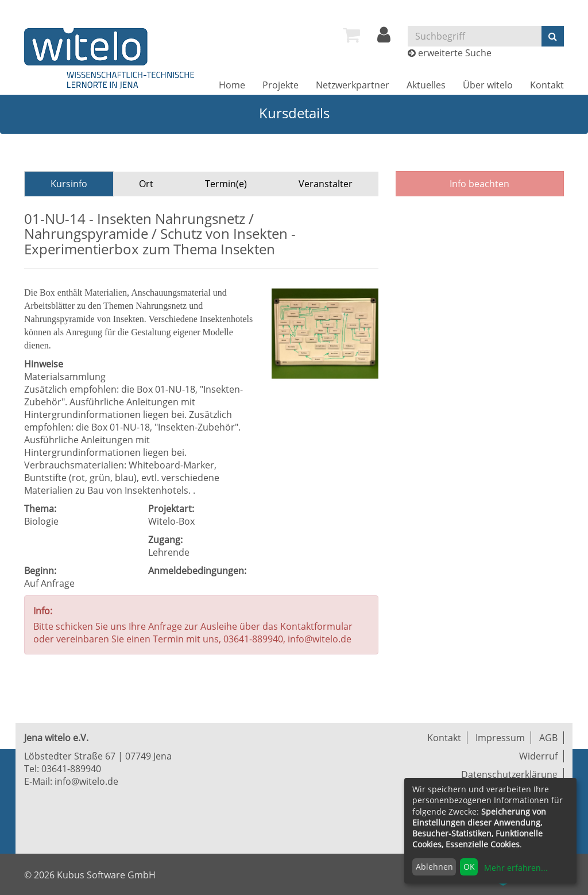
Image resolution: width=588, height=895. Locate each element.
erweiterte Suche (455, 53)
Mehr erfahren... (516, 868)
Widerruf (538, 756)
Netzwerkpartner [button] (353, 85)
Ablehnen (434, 867)
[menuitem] (351, 35)
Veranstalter (326, 184)
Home (232, 85)
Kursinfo (69, 184)
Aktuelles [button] (426, 85)
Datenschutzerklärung (509, 774)
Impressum (500, 738)
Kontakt (547, 85)
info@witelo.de (86, 781)
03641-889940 (71, 769)
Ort (146, 184)
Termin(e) (226, 184)
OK (469, 867)
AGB (548, 738)
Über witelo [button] (488, 85)
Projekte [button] (281, 85)
